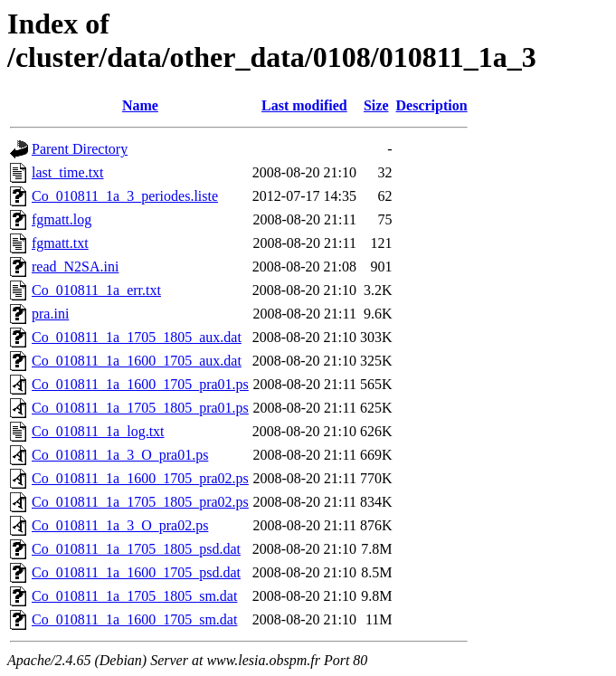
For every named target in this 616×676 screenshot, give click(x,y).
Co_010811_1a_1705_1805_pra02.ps (140, 502)
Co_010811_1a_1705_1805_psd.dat (136, 549)
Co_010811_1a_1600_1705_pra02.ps (140, 478)
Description (432, 105)
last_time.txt (68, 172)
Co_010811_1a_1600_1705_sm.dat (134, 619)
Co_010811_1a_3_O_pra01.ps (120, 455)
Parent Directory (80, 149)
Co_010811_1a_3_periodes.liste (125, 196)
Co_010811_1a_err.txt (96, 290)
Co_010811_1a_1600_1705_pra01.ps (140, 384)
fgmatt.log (62, 219)
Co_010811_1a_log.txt (98, 431)
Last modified (304, 105)
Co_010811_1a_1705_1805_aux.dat (137, 337)
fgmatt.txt (60, 243)
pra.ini (50, 314)
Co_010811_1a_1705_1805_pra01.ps (140, 408)
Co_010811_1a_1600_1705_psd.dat (136, 572)
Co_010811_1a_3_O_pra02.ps (120, 525)
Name (140, 105)
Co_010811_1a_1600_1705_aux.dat (137, 361)
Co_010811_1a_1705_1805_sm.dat (134, 596)
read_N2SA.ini (75, 267)
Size (376, 105)
